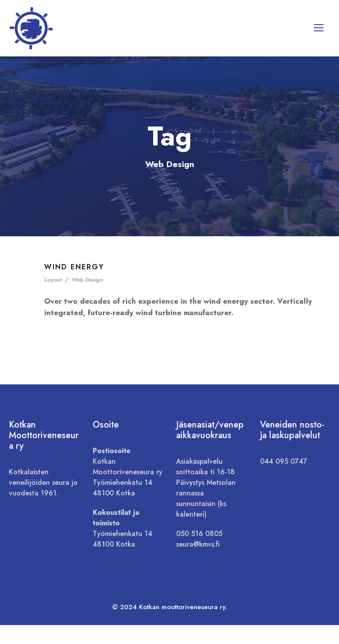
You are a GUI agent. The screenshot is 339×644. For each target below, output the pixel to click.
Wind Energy (74, 286)
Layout (53, 299)
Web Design (87, 299)
